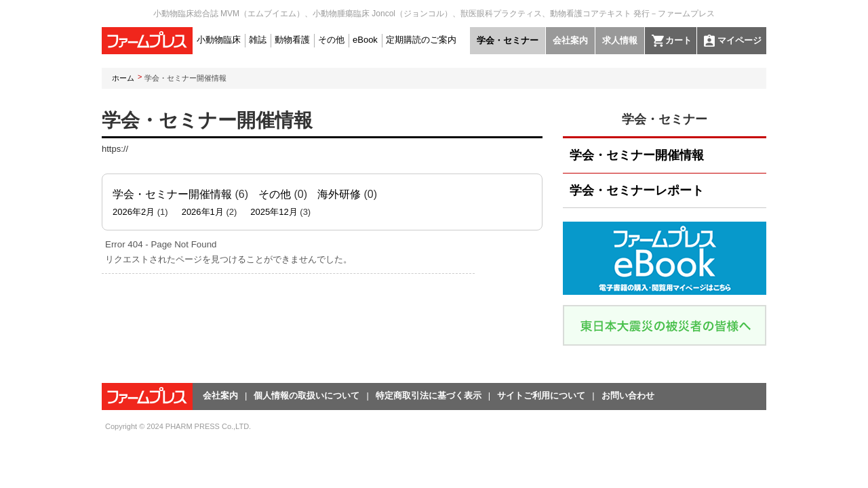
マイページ (739, 40)
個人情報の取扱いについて (307, 395)
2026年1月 (203, 212)
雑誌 (258, 40)
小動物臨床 (219, 40)
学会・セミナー (508, 40)
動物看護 (292, 40)
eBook (365, 40)
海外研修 (339, 194)
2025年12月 (274, 212)
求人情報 (620, 40)
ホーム (123, 78)
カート (678, 40)
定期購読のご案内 (421, 40)
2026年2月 (134, 212)
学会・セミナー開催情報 (172, 194)
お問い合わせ (628, 395)
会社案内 (570, 40)
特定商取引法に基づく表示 (429, 395)
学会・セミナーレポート (637, 190)
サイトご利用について (541, 395)
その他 (331, 40)
